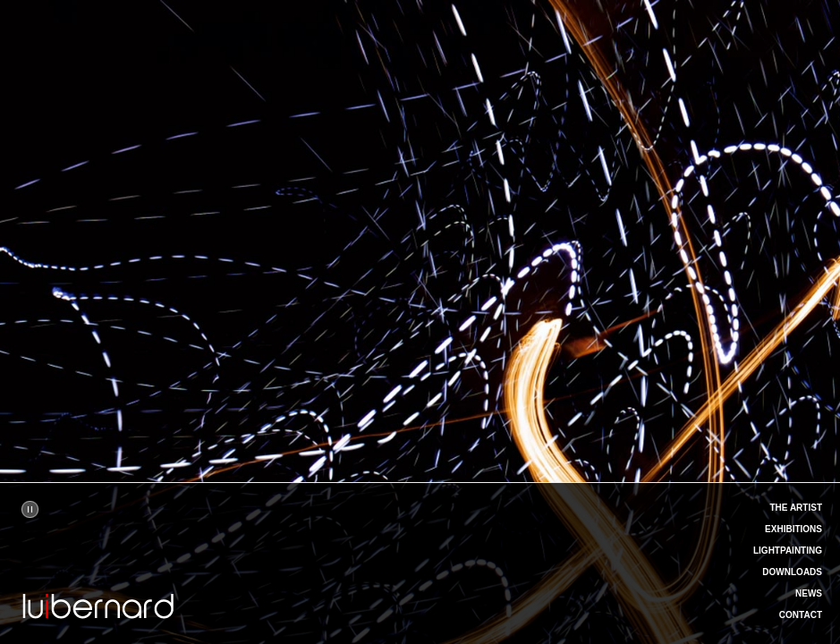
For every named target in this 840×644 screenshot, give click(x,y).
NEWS (809, 593)
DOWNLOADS (792, 572)
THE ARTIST (796, 508)
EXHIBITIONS (793, 529)
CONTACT (801, 615)
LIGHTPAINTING (788, 551)
